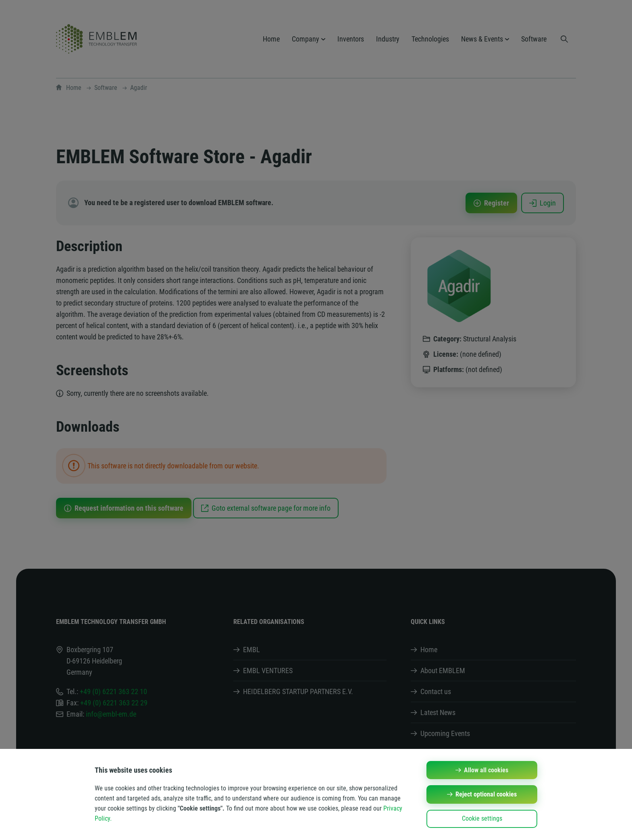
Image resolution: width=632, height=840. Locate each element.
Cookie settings (482, 818)
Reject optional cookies (486, 794)
